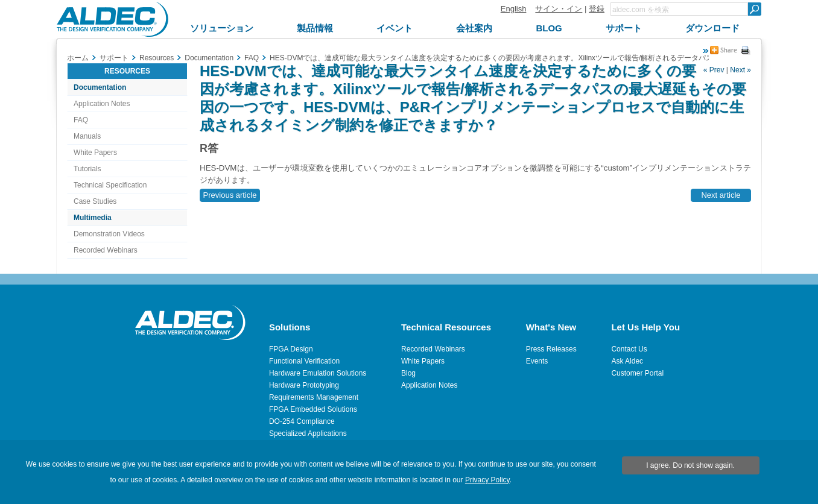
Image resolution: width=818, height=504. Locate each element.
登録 (597, 9)
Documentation (100, 87)
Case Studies (95, 201)
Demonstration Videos (109, 234)
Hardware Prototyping (304, 385)
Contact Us (629, 349)
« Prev (714, 70)
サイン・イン (559, 9)
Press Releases (551, 349)
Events (537, 361)
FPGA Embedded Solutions (313, 409)
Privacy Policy (487, 480)
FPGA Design (291, 349)
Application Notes (102, 104)
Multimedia (93, 218)
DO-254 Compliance (302, 421)
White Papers (95, 153)
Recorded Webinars (106, 250)
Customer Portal (637, 373)
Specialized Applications (308, 433)
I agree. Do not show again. (690, 465)
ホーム (78, 58)
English (514, 9)
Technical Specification (110, 185)
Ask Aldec (627, 361)
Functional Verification (304, 361)
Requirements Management (314, 397)
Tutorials (87, 169)
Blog (408, 373)
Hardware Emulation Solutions (318, 373)
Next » (740, 70)
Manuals (87, 136)
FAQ (81, 120)
